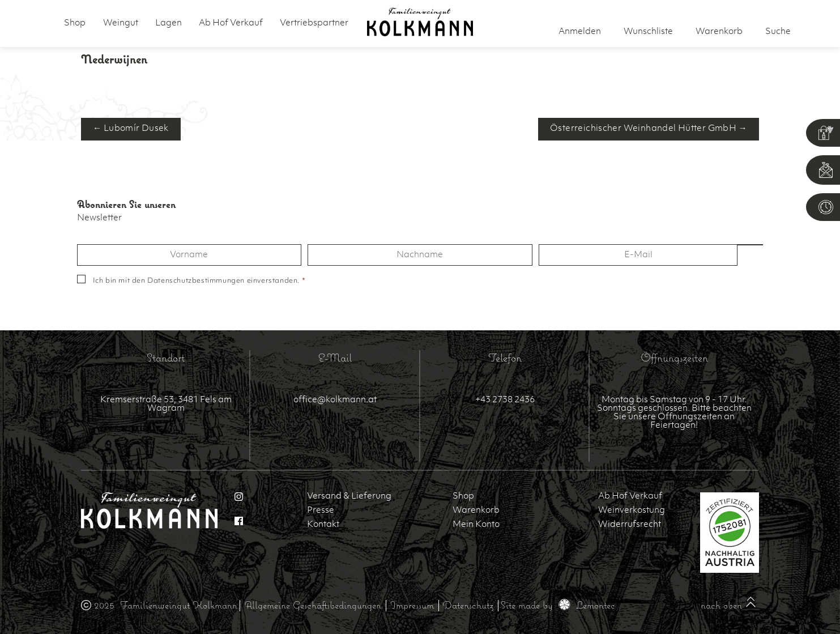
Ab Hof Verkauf (231, 24)
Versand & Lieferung (349, 497)
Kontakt (323, 525)
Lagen (169, 24)
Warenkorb (476, 511)
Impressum (412, 605)
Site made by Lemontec (558, 605)
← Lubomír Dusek (131, 129)
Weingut (121, 24)
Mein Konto (476, 525)
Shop (75, 24)
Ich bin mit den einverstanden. (199, 281)
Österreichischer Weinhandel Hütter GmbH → (649, 129)
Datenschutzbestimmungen (196, 281)
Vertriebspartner (314, 24)
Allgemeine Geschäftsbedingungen (313, 605)
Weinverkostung (632, 511)
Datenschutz (468, 605)
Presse (321, 511)
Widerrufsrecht (630, 525)
